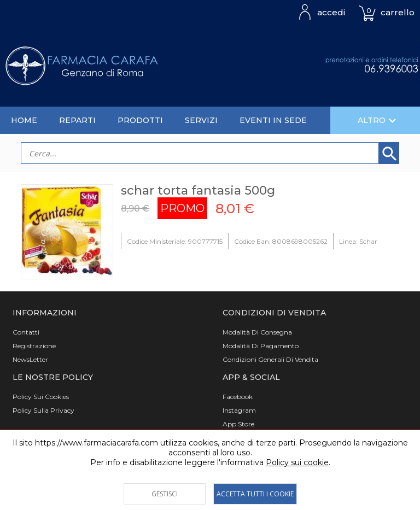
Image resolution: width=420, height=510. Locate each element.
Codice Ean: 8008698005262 (281, 241)
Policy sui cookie (297, 462)
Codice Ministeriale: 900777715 (175, 241)
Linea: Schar (358, 241)
